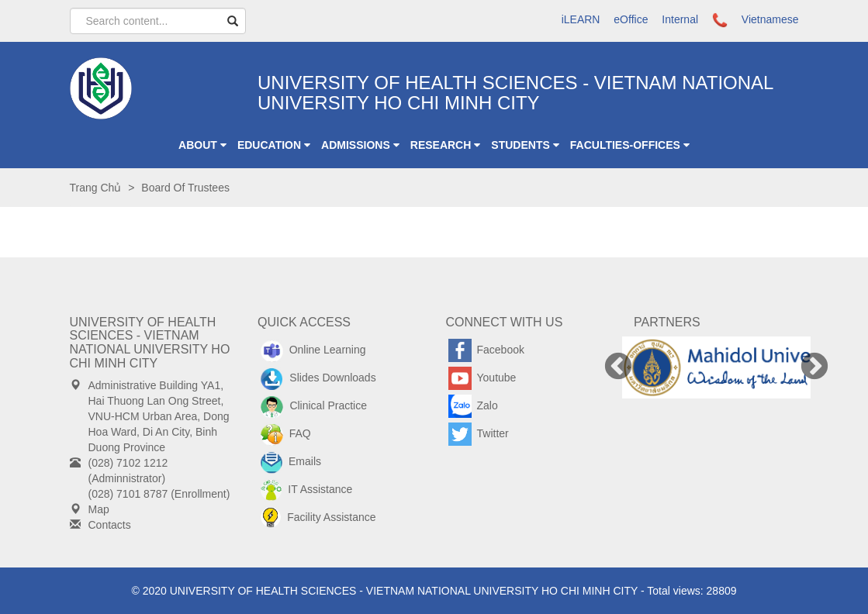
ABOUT (202, 145)
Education (274, 145)
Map (99, 509)
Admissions (360, 145)
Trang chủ (96, 188)
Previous (618, 367)
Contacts (110, 525)
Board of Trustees (185, 188)
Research (446, 145)
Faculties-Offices (630, 145)
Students (525, 145)
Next (814, 367)
